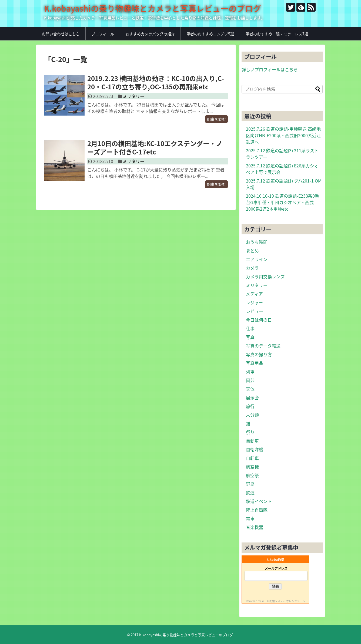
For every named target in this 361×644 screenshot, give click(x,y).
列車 (250, 372)
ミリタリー (133, 96)
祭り (250, 432)
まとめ (252, 251)
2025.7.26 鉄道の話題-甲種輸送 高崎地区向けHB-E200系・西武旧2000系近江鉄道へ (283, 135)
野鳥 (250, 484)
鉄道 (250, 493)
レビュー (255, 311)
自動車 (252, 441)
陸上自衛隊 (257, 510)
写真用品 (255, 363)
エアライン (257, 259)
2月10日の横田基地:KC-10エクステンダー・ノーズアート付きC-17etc (155, 148)
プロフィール (103, 34)
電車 (250, 518)
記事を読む (216, 119)
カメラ (252, 268)
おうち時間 (257, 242)
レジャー (254, 302)
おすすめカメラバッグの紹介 (150, 34)
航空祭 (252, 475)
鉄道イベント (259, 501)
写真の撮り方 (259, 354)
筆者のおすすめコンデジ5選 (210, 34)
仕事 (250, 328)
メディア (254, 294)
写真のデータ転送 (263, 346)
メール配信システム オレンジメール (283, 601)
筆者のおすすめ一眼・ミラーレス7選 (277, 34)
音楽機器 (255, 527)
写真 (250, 337)
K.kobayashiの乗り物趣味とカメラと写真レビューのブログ (153, 8)
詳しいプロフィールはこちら (270, 69)
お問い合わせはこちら (61, 34)
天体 (250, 389)
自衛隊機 (255, 449)
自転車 (252, 458)
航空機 (252, 467)
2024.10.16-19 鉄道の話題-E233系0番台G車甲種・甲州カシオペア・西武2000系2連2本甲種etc (283, 202)
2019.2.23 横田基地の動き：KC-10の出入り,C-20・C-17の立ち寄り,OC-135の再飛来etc (156, 82)
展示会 (252, 397)
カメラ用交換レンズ (265, 277)
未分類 (252, 415)
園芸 (250, 380)
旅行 (250, 406)
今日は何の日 (259, 320)
